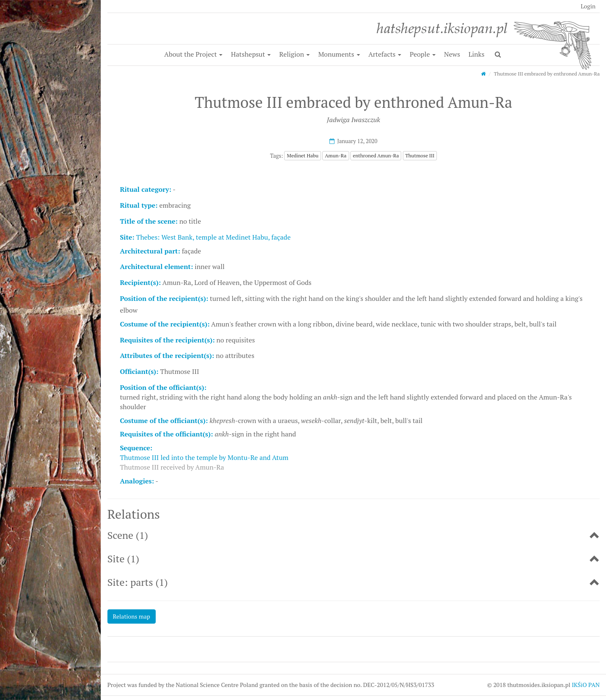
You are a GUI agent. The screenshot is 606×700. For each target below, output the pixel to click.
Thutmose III (420, 155)
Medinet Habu (302, 155)
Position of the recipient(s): (164, 298)
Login (588, 6)
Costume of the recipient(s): (165, 324)
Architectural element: (157, 266)
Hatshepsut (251, 54)
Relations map (132, 616)
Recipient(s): (140, 282)
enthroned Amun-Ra (376, 155)
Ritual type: (139, 205)
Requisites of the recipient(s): (167, 340)
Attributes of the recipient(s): (167, 355)
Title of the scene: (149, 221)
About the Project (193, 54)
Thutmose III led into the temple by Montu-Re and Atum (204, 457)
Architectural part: (150, 251)
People (423, 54)
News (452, 54)
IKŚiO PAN (586, 685)
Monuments (339, 54)
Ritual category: (146, 189)
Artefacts (385, 54)
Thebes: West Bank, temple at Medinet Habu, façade (213, 237)
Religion (294, 54)
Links (476, 54)
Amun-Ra (336, 155)
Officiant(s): (139, 371)
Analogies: (137, 481)
